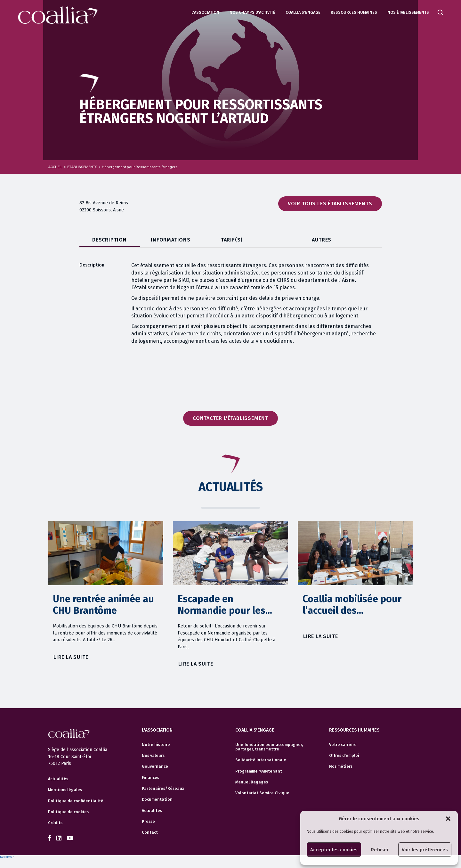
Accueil (55, 167)
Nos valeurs (153, 756)
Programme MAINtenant (259, 771)
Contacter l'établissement (230, 418)
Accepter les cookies (334, 850)
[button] (448, 819)
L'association (205, 12)
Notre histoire (156, 745)
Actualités (58, 779)
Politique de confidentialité (76, 801)
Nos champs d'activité (252, 12)
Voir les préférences (425, 850)
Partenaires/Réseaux (163, 789)
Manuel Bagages (252, 782)
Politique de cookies (68, 812)
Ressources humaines (354, 12)
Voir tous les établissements (330, 204)
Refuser (380, 850)
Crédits (55, 823)
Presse (148, 822)
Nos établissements (408, 12)
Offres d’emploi (344, 756)
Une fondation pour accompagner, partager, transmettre (269, 747)
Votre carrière (343, 745)
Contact (150, 832)
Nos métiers (341, 766)
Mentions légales (65, 790)
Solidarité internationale (261, 760)
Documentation (157, 799)
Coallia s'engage (303, 12)
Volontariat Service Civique (262, 793)
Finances (150, 778)
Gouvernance (155, 766)
